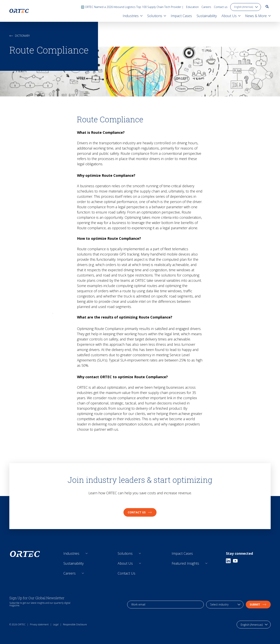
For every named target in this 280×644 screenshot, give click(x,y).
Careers (206, 7)
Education (192, 7)
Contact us (221, 7)
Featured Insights (185, 563)
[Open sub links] (87, 553)
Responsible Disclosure (75, 624)
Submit (258, 604)
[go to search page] (267, 7)
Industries (71, 553)
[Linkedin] (228, 561)
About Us (125, 563)
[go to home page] (19, 11)
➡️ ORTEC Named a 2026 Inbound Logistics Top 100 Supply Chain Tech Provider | (132, 7)
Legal (56, 624)
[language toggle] (246, 7)
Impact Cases (182, 553)
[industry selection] (225, 605)
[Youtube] (235, 561)
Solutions (125, 553)
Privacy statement (39, 624)
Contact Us (126, 573)
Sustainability (73, 563)
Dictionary (20, 36)
